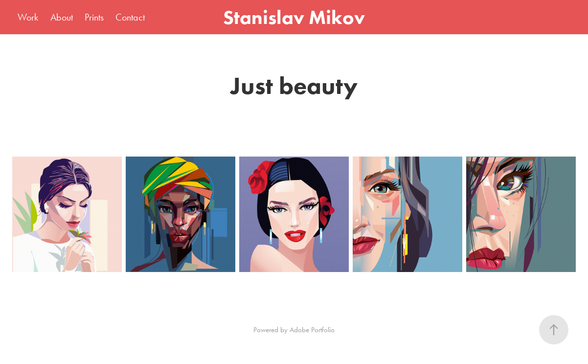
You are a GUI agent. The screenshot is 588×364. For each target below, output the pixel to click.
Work (28, 17)
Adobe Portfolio (312, 330)
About (62, 17)
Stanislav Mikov (294, 17)
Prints (94, 17)
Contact (130, 17)
